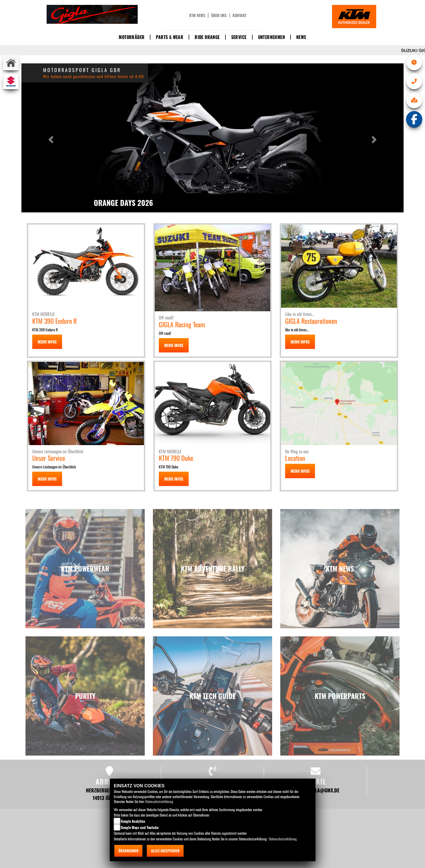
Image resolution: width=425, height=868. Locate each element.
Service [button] (239, 37)
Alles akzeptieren (165, 851)
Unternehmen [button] (271, 37)
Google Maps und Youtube (140, 827)
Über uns (219, 15)
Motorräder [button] (132, 37)
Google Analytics (133, 821)
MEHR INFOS (47, 342)
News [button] (301, 37)
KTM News (197, 15)
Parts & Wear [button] (170, 37)
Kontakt (239, 15)
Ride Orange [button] (207, 37)
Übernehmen (128, 851)
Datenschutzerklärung (159, 801)
